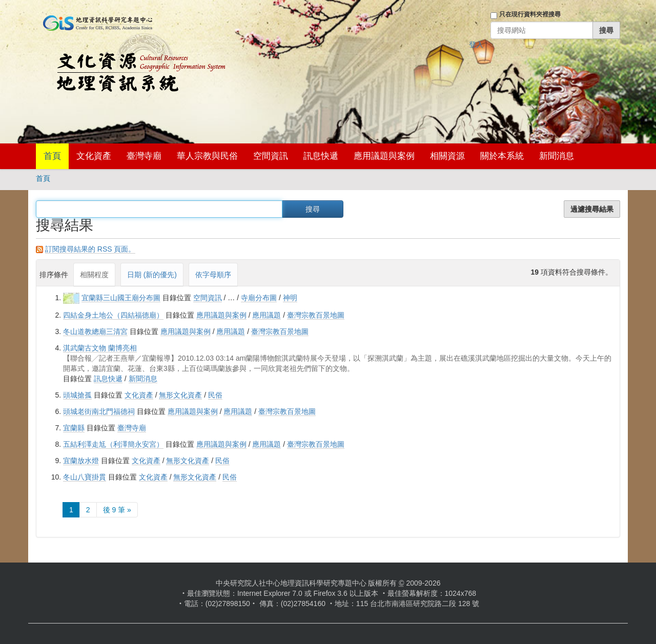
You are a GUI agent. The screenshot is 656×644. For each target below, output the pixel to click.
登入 (476, 45)
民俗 (215, 395)
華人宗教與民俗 (207, 156)
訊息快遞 (321, 156)
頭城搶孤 (77, 395)
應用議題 (266, 315)
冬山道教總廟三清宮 (95, 331)
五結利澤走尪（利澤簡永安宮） (113, 444)
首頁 (52, 156)
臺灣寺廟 (144, 156)
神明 (290, 298)
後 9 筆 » (117, 510)
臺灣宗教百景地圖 (316, 315)
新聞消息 (557, 156)
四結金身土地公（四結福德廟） (113, 315)
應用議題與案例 (384, 156)
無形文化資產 (180, 395)
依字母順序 (213, 275)
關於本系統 (502, 156)
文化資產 (94, 156)
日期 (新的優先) (152, 275)
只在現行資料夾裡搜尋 (530, 14)
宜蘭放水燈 (81, 461)
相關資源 (447, 156)
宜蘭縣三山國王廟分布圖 (121, 298)
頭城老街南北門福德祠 (99, 411)
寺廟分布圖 (259, 298)
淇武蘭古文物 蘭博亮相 (100, 348)
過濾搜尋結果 (592, 209)
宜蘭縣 (74, 428)
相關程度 (94, 275)
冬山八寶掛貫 (85, 477)
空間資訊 (271, 156)
